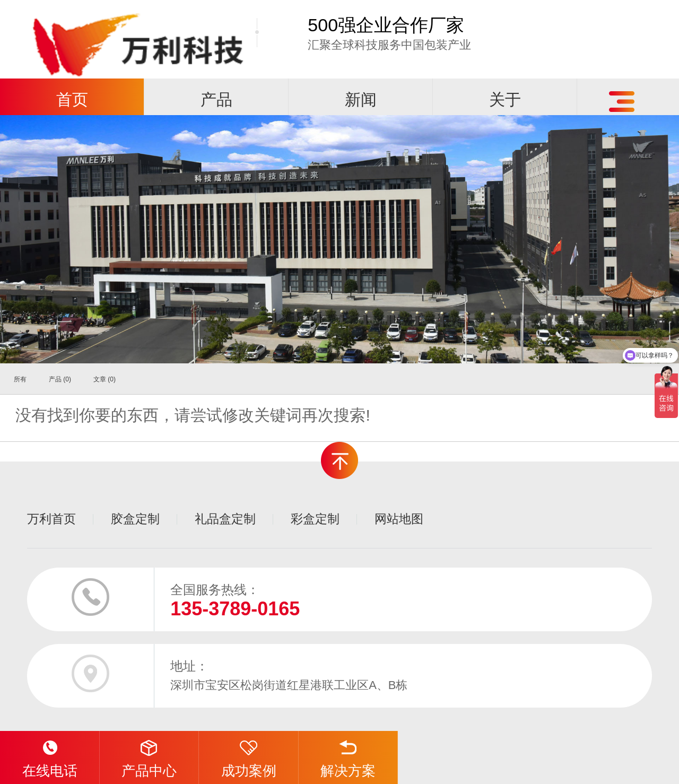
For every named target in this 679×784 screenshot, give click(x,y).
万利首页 (51, 519)
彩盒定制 (315, 519)
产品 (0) (60, 379)
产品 (216, 99)
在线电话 (50, 755)
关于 (505, 99)
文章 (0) (105, 379)
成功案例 (249, 755)
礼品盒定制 (225, 519)
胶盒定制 (135, 519)
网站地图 (399, 519)
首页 (72, 99)
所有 (20, 379)
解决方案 (348, 755)
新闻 (361, 99)
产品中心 (149, 755)
